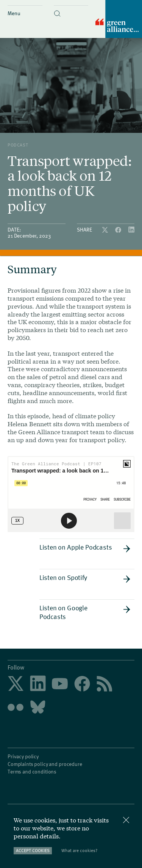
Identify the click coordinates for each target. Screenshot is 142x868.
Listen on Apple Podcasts (85, 547)
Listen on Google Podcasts (85, 612)
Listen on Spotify (85, 578)
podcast (18, 145)
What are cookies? (79, 850)
